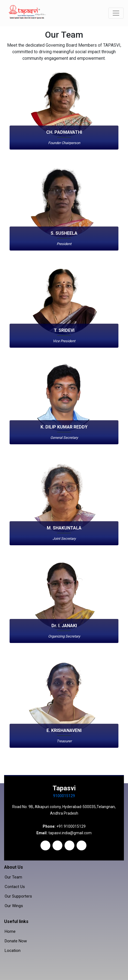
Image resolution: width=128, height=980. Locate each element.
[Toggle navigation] (116, 13)
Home (10, 932)
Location (13, 951)
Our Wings (14, 906)
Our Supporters (18, 896)
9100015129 (64, 796)
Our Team (13, 877)
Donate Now (16, 941)
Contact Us (15, 887)
